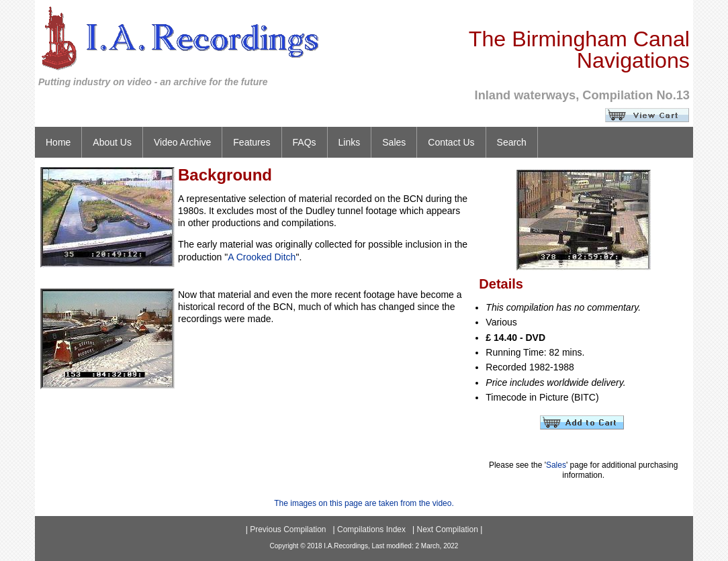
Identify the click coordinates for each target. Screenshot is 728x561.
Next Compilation (447, 529)
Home (58, 142)
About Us (112, 142)
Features (252, 142)
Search (512, 142)
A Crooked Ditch (262, 257)
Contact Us (451, 142)
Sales (394, 142)
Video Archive (182, 142)
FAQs (305, 142)
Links (350, 142)
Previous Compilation (288, 529)
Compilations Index (371, 529)
